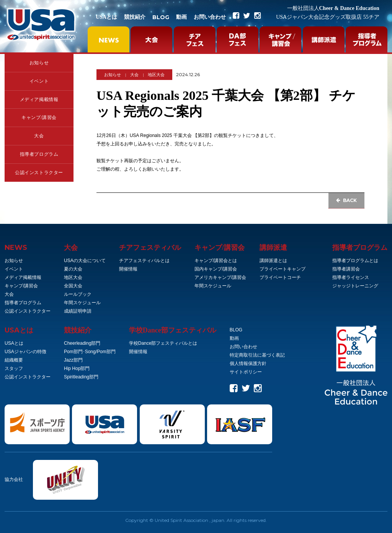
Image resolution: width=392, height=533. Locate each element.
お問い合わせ (210, 17)
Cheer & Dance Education (333, 8)
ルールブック (78, 294)
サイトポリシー (246, 372)
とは (19, 330)
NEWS (16, 248)
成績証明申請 (78, 311)
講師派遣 (273, 248)
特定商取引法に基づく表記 (257, 355)
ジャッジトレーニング (355, 286)
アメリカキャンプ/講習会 (220, 277)
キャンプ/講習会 (39, 117)
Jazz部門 (73, 360)
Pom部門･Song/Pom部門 (90, 352)
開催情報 (128, 269)
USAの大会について (85, 261)
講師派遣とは (273, 261)
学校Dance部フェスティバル (173, 330)
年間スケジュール (82, 303)
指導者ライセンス (351, 277)
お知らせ (39, 63)
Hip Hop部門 (77, 368)
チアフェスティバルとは (144, 261)
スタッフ (14, 368)
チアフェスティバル (150, 248)
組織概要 (14, 360)
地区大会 (156, 75)
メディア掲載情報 (39, 99)
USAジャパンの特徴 (25, 352)
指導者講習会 (346, 269)
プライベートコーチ (280, 277)
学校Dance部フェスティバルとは (163, 343)
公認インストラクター (39, 173)
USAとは (106, 17)
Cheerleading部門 (82, 343)
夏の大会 (73, 269)
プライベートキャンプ (283, 269)
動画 (181, 17)
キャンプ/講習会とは (216, 261)
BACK (346, 200)
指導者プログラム (39, 154)
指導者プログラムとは (355, 261)
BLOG (161, 17)
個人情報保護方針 (248, 363)
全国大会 (73, 286)
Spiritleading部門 (81, 377)
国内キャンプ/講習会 (216, 269)
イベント (39, 81)
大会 (39, 136)
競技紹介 (135, 17)
